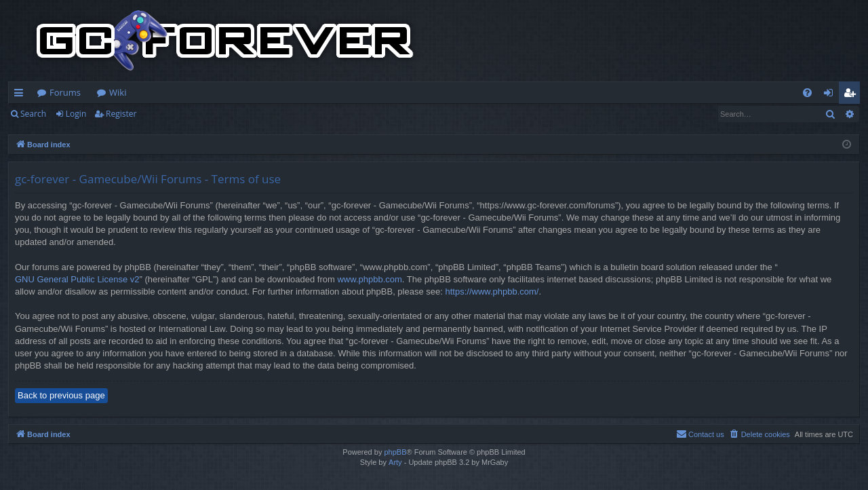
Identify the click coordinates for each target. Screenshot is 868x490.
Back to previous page (61, 395)
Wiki (118, 92)
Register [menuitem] (852, 95)
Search (33, 114)
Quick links (21, 95)
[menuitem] (807, 93)
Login (76, 114)
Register (121, 114)
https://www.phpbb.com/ (492, 291)
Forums (65, 92)
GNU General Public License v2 (77, 279)
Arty (395, 462)
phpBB (395, 452)
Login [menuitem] (831, 95)
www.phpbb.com (369, 279)
